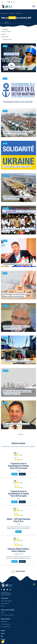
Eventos (3, 633)
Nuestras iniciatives (6, 619)
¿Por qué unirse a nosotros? (7, 615)
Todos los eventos (20, 573)
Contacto (3, 639)
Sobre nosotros (4, 598)
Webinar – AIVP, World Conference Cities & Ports (19, 521)
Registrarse (22, 475)
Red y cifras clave (5, 603)
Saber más (14, 475)
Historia (3, 606)
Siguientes (21, 434)
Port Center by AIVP (6, 627)
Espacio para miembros (34, 2)
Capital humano (5, 37)
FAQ (2, 636)
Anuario (3, 613)
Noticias (3, 630)
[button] (2, 2)
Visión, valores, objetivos (7, 601)
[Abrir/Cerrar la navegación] (34, 6)
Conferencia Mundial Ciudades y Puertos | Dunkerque (19, 551)
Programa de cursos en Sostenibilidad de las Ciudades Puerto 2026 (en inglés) (19, 495)
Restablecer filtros (6, 39)
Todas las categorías (6, 31)
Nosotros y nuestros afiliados (8, 610)
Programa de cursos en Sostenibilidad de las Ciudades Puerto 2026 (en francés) (19, 467)
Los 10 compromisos (6, 624)
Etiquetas (4, 34)
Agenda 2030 (4, 622)
